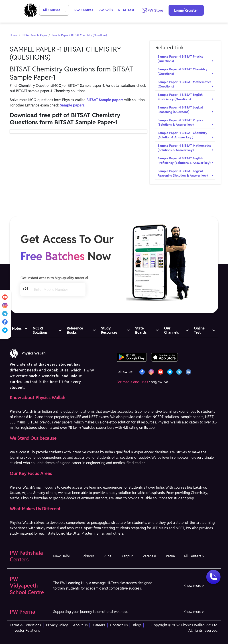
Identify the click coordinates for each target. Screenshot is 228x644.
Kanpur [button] (127, 556)
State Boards (141, 330)
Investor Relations (26, 630)
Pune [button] (108, 556)
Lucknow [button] (87, 556)
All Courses (55, 10)
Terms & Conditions (25, 625)
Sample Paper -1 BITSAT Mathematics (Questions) (184, 84)
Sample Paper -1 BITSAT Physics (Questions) (180, 59)
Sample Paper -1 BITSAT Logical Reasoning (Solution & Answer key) (183, 173)
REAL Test (126, 10)
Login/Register (186, 10)
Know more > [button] (194, 586)
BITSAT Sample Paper (34, 35)
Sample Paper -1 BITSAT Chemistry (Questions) (79, 35)
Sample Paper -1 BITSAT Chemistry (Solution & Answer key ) (182, 135)
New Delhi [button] (61, 556)
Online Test (199, 330)
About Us (80, 625)
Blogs (137, 625)
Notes (17, 328)
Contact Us (119, 625)
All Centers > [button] (194, 556)
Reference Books (75, 330)
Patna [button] (170, 556)
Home (13, 35)
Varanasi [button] (149, 556)
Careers (99, 625)
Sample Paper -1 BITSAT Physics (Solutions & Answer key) (180, 122)
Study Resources (109, 330)
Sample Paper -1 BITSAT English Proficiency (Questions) (180, 97)
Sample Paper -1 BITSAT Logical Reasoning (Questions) (180, 110)
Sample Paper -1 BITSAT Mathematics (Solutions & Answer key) (184, 148)
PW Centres (84, 10)
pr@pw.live (159, 382)
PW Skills (106, 10)
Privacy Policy (57, 625)
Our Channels (171, 330)
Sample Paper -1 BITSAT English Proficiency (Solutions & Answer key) (184, 160)
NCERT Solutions (40, 330)
